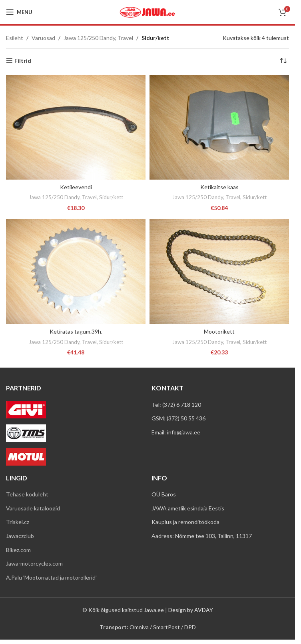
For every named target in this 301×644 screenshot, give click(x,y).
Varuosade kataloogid (33, 508)
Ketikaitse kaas (219, 187)
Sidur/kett (111, 197)
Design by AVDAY (191, 610)
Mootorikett (219, 331)
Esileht (15, 38)
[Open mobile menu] (19, 12)
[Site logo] (148, 11)
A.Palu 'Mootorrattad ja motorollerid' (51, 577)
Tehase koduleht (27, 494)
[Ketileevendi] (76, 127)
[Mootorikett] (219, 272)
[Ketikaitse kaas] (219, 127)
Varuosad (43, 38)
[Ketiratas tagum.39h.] (76, 272)
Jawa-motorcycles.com (34, 563)
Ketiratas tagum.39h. (76, 331)
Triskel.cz (18, 522)
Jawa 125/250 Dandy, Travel (98, 38)
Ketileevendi (76, 187)
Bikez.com (18, 550)
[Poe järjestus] (283, 61)
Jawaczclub (20, 536)
